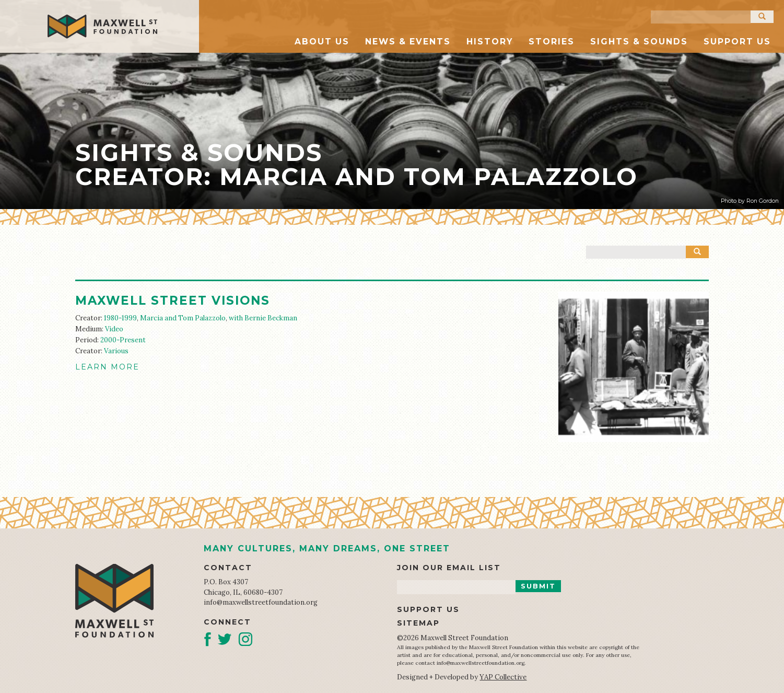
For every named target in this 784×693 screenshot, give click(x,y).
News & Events (408, 42)
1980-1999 (120, 318)
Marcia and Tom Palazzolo (183, 318)
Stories (552, 42)
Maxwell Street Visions (173, 301)
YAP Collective (503, 677)
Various (116, 351)
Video (114, 329)
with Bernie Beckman (263, 318)
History (490, 42)
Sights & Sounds (639, 42)
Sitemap (418, 623)
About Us (322, 42)
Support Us (737, 42)
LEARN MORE (107, 367)
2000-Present (123, 340)
